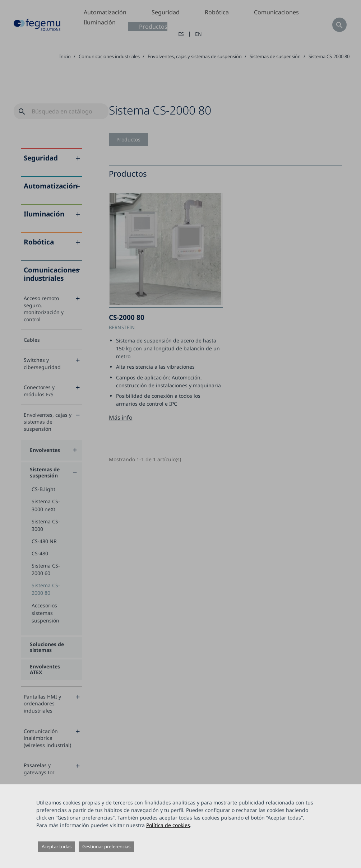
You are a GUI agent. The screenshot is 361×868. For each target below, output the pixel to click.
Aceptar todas (57, 846)
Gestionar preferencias (106, 846)
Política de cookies (168, 825)
